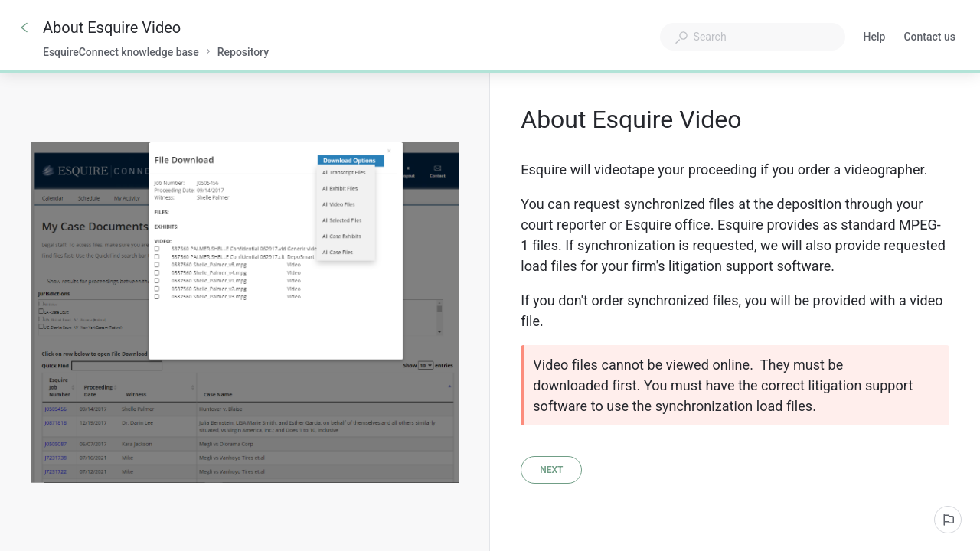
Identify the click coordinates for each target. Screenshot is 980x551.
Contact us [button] (929, 37)
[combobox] (753, 37)
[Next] (551, 470)
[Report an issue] (948, 520)
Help (875, 38)
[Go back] (24, 28)
